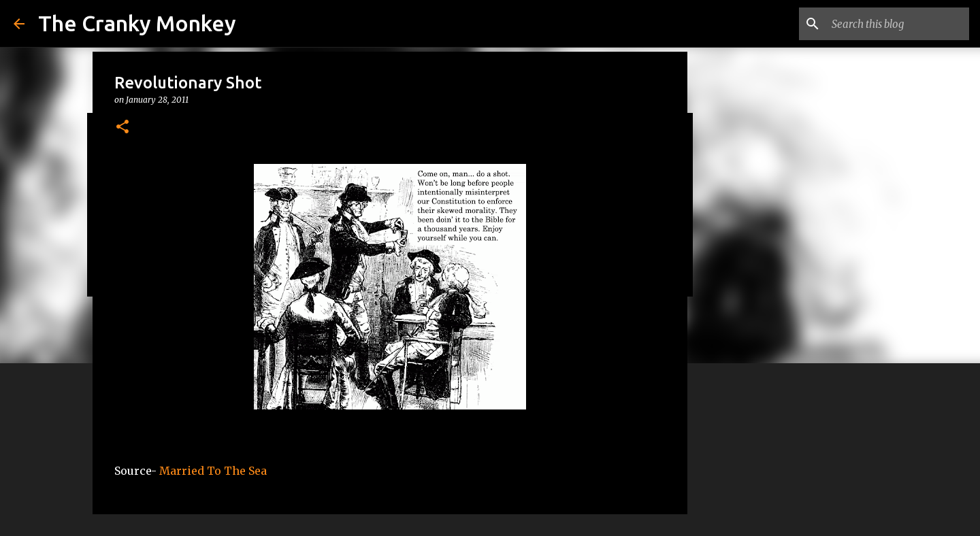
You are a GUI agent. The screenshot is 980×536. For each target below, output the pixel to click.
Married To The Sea (213, 471)
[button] (122, 128)
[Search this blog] (898, 24)
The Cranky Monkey (137, 23)
